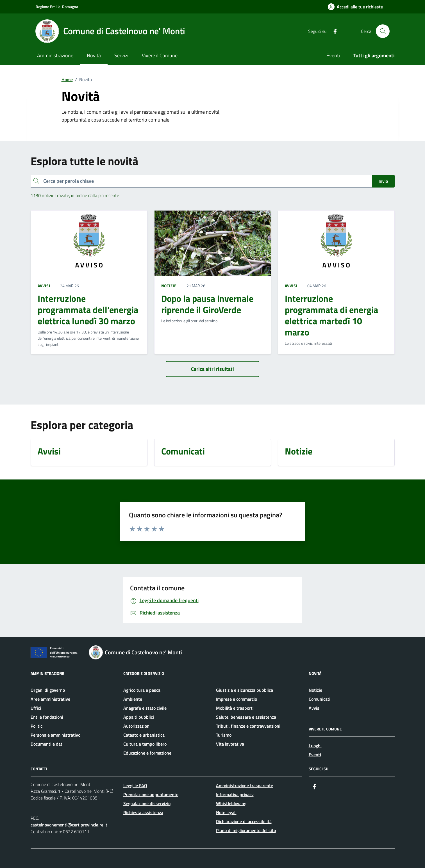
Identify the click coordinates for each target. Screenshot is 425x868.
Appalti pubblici (139, 717)
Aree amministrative (50, 699)
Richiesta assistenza (143, 812)
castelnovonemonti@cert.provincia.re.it (69, 825)
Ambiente (133, 699)
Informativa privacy (235, 794)
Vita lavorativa (230, 744)
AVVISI (44, 286)
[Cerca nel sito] (383, 31)
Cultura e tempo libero (145, 744)
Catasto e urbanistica (144, 735)
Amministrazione (55, 55)
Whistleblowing (231, 803)
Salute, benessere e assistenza (246, 717)
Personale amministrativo (55, 735)
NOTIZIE (169, 286)
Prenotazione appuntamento (151, 794)
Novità (94, 55)
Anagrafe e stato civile (145, 708)
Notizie (315, 690)
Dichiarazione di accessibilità (244, 821)
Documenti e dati (47, 744)
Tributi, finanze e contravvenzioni (248, 726)
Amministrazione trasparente (245, 785)
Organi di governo (48, 690)
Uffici (36, 708)
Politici (37, 726)
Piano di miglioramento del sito (246, 830)
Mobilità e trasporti (235, 708)
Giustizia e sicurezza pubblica (245, 690)
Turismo (224, 735)
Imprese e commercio (237, 699)
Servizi (121, 55)
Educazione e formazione (147, 753)
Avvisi (315, 708)
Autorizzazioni (137, 726)
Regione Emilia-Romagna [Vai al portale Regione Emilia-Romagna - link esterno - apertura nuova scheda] (57, 7)
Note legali (226, 812)
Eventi (333, 55)
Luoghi (315, 746)
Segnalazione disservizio (147, 803)
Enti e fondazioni (47, 717)
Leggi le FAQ (135, 785)
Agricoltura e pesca (142, 690)
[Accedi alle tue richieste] (355, 7)
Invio (383, 181)
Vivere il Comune (160, 55)
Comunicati (320, 699)
